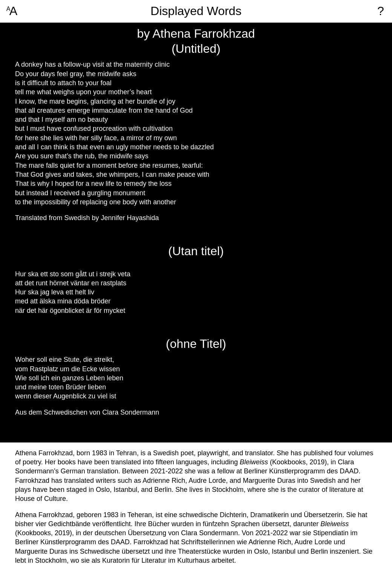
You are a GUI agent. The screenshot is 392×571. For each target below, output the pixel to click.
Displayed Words (196, 11)
